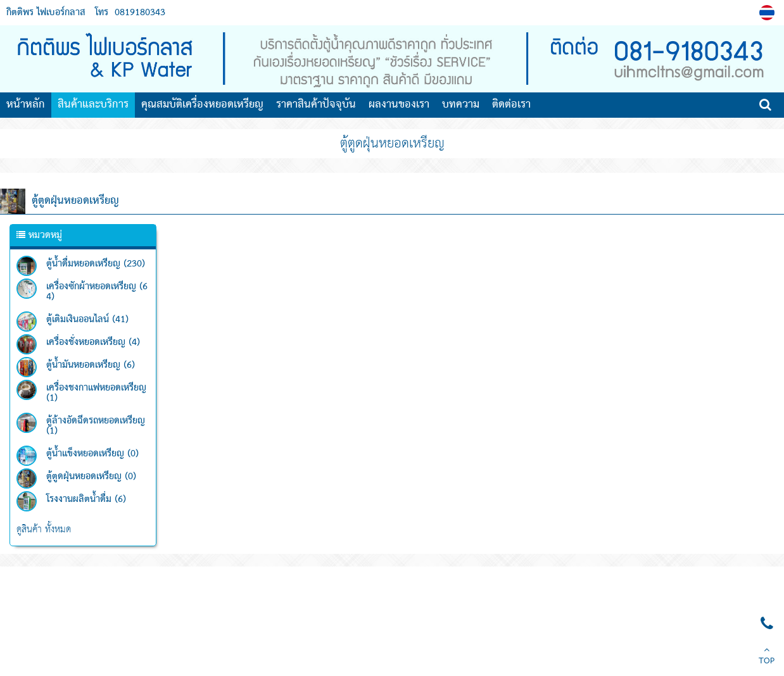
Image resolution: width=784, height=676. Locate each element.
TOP (767, 657)
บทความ (461, 105)
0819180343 (140, 13)
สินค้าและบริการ (93, 105)
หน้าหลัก (26, 105)
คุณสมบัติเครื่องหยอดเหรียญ (202, 105)
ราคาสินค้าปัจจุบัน (316, 105)
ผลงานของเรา (399, 105)
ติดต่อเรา (511, 105)
